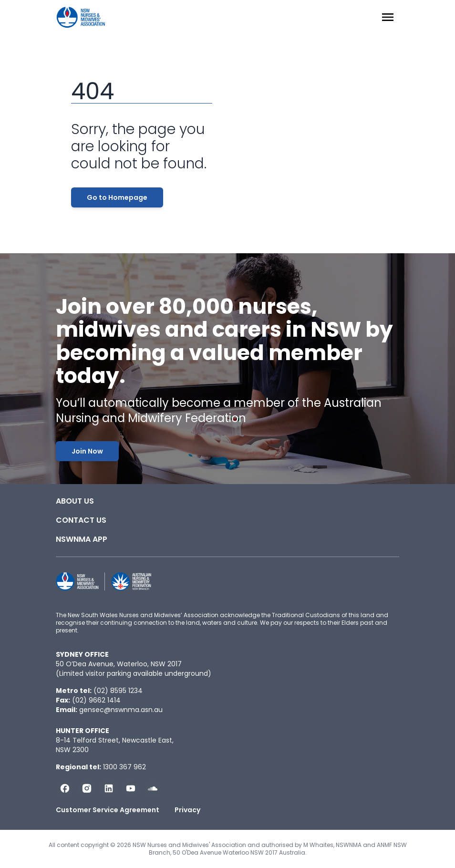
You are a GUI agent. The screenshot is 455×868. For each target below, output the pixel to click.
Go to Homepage (117, 197)
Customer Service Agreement (108, 810)
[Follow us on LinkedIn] (109, 788)
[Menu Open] (388, 17)
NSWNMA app (82, 539)
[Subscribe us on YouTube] (131, 788)
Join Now (87, 451)
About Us (75, 501)
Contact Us (81, 520)
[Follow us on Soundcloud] (153, 788)
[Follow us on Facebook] (65, 788)
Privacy (187, 810)
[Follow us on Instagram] (87, 788)
